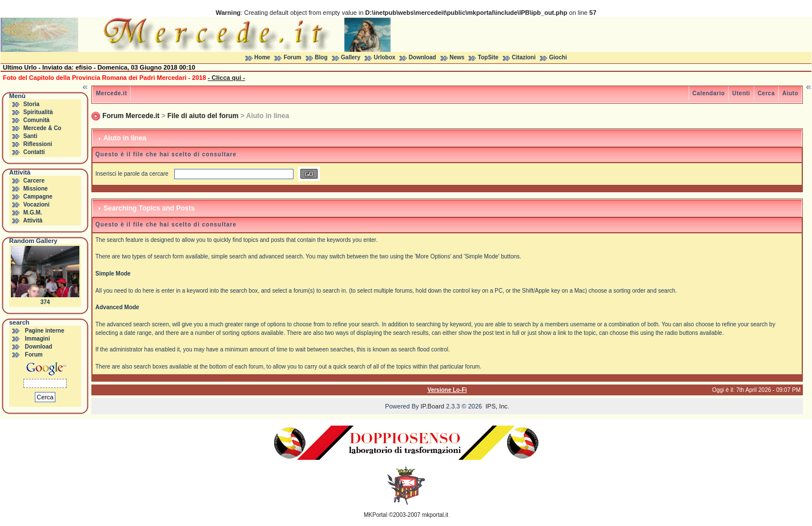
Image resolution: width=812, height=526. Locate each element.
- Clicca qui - (226, 78)
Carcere (34, 181)
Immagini (38, 339)
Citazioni (524, 57)
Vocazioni (37, 205)
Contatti (34, 152)
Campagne (38, 197)
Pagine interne (45, 331)
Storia (31, 104)
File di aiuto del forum (203, 116)
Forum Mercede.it (131, 116)
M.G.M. (33, 213)
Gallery (351, 57)
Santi (30, 136)
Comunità (37, 120)
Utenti (741, 93)
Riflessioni (38, 144)
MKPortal (375, 515)
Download (423, 57)
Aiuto (790, 93)
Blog (321, 57)
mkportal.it (435, 515)
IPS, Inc (497, 406)
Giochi (558, 57)
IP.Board (433, 406)
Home (262, 57)
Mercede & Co (43, 128)
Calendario (709, 93)
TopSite (488, 57)
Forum (293, 57)
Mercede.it (111, 93)
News (457, 57)
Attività (33, 220)
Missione (36, 189)
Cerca (766, 93)
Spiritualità (38, 112)
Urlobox (385, 57)
